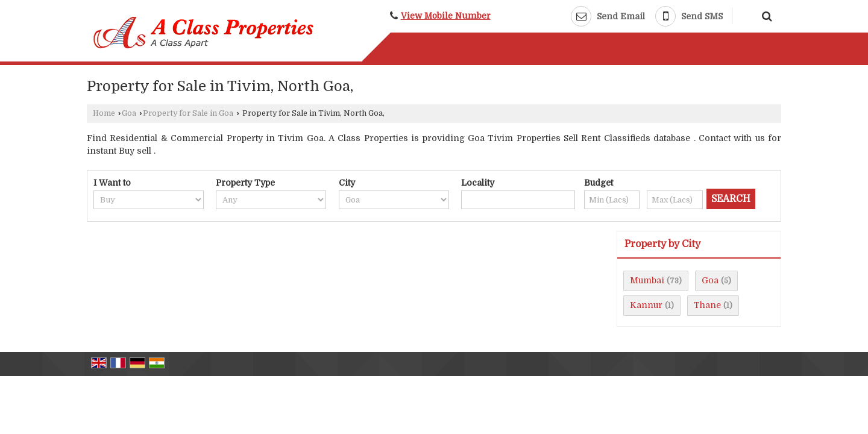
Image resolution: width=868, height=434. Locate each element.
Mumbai (647, 280)
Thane (707, 305)
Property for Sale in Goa (188, 113)
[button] (446, 16)
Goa (129, 113)
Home (104, 113)
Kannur (646, 305)
